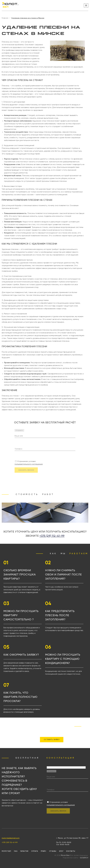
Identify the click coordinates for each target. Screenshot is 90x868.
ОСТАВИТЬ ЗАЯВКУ (52, 740)
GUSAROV (84, 858)
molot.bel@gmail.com (11, 838)
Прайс (43, 851)
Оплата (35, 851)
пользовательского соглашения (29, 464)
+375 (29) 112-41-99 (52, 536)
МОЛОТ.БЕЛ (6, 851)
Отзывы (53, 851)
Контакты (71, 851)
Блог (61, 851)
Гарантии (24, 851)
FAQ (16, 851)
